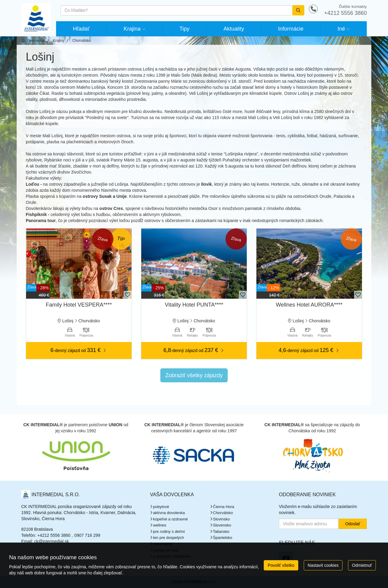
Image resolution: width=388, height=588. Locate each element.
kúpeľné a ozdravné (170, 519)
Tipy (184, 29)
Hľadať (81, 29)
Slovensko (222, 525)
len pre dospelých (169, 538)
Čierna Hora (224, 507)
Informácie (291, 29)
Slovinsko (222, 519)
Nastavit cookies (323, 565)
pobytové (161, 507)
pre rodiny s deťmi (169, 532)
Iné (341, 29)
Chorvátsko (223, 513)
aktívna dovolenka (169, 513)
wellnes (160, 525)
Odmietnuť (362, 565)
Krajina (132, 29)
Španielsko (223, 538)
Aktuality (234, 29)
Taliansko (221, 532)
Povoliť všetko (281, 565)
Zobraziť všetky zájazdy (194, 375)
